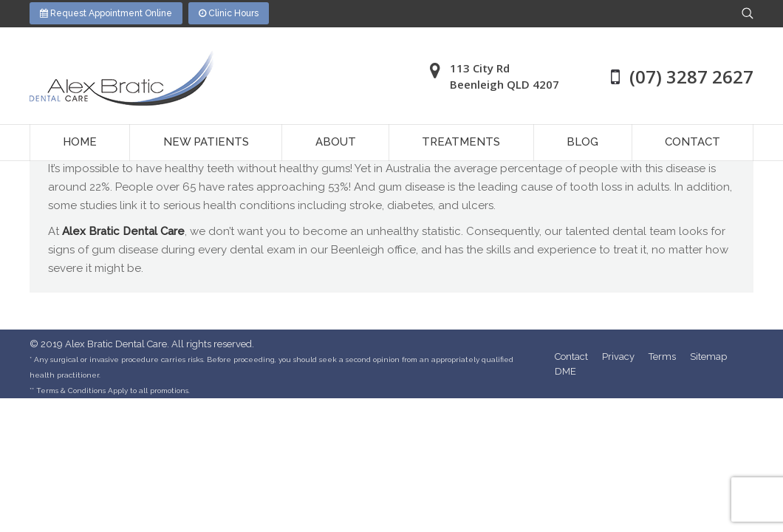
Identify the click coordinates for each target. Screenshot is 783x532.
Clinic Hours (229, 13)
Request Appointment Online (106, 13)
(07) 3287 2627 (691, 76)
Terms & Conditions (71, 391)
